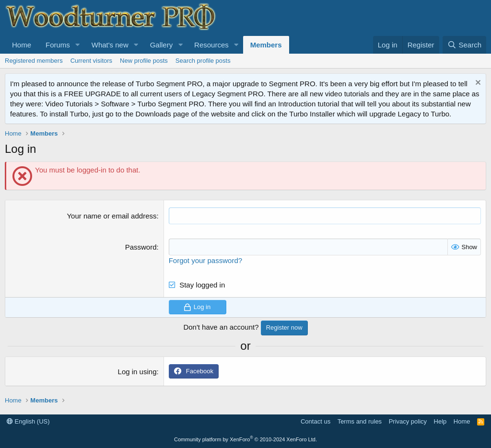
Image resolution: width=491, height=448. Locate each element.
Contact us (316, 421)
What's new (110, 45)
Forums (58, 45)
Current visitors (91, 61)
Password (141, 247)
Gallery (162, 45)
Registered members (34, 61)
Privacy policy (408, 421)
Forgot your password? (205, 260)
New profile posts (144, 61)
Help (440, 421)
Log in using (137, 372)
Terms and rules (360, 421)
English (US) (28, 421)
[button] (78, 45)
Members (266, 45)
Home (22, 45)
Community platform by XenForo (245, 439)
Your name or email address (111, 216)
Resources (211, 45)
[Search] (464, 45)
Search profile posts (203, 61)
